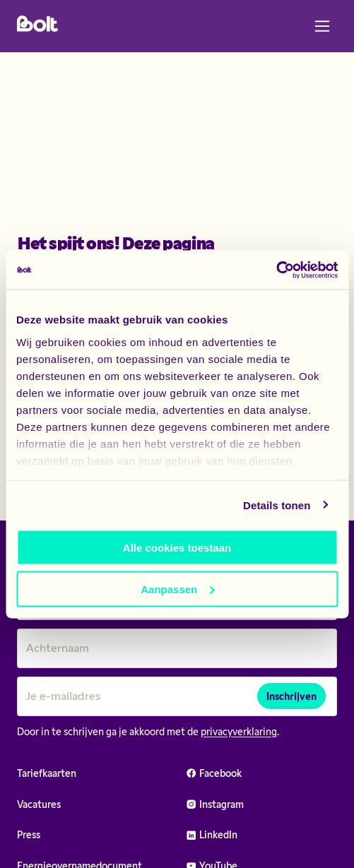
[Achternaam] (177, 648)
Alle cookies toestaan (177, 548)
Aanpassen (177, 589)
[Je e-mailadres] (177, 696)
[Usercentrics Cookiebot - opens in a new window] (276, 270)
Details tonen (277, 505)
